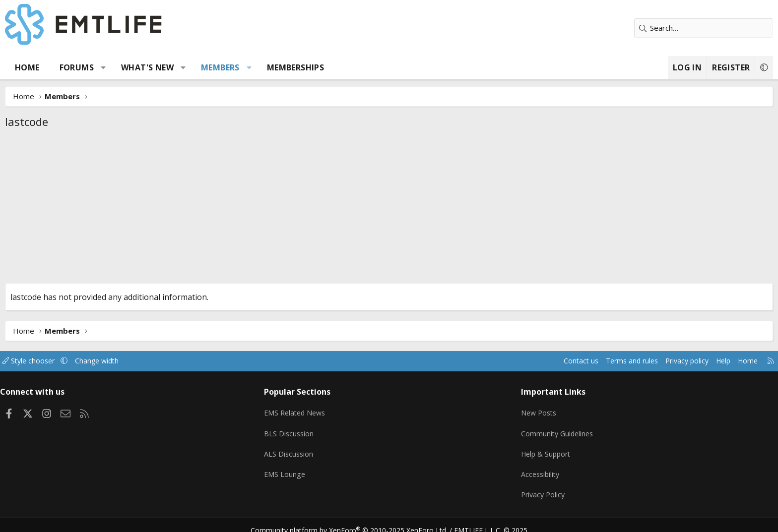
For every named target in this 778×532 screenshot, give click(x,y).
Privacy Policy (520, 487)
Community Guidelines (534, 429)
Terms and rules (546, 361)
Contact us (492, 361)
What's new (216, 67)
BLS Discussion (316, 429)
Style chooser (107, 361)
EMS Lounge (311, 468)
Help (644, 361)
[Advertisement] (389, 209)
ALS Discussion (316, 449)
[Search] (635, 28)
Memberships (364, 67)
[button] (172, 67)
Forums (146, 67)
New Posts (516, 410)
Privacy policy (605, 361)
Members (289, 67)
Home (96, 67)
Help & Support (523, 449)
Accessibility (517, 468)
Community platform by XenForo (356, 520)
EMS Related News (323, 410)
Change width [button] (179, 361)
